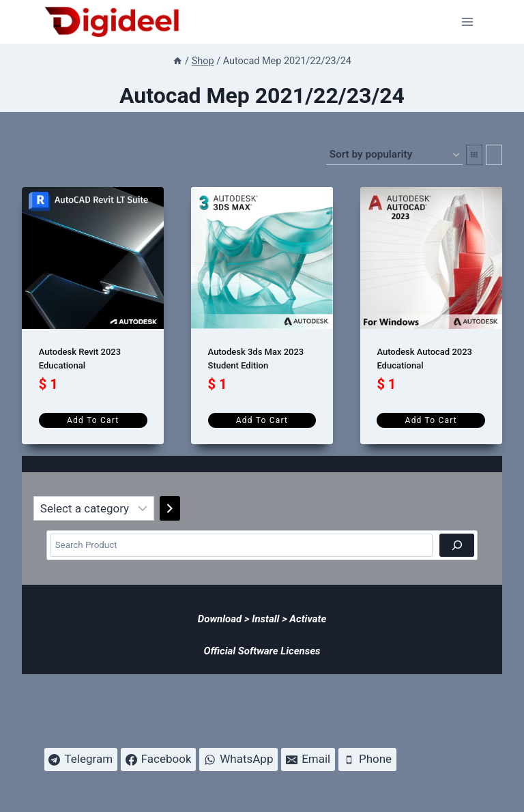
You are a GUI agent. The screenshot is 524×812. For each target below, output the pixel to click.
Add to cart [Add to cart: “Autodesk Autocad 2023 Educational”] (431, 420)
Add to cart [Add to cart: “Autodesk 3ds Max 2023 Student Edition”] (262, 420)
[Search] (457, 546)
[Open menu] (468, 21)
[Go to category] (170, 508)
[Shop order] (394, 155)
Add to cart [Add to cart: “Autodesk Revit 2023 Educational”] (93, 420)
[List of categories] (94, 508)
